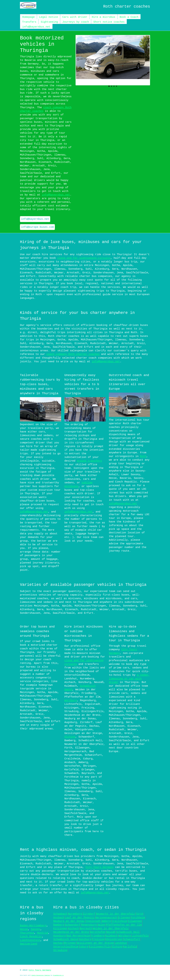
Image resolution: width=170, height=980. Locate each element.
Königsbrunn (114, 939)
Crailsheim (119, 921)
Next (147, 60)
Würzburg (71, 700)
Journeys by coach (76, 22)
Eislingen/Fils (100, 946)
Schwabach (60, 914)
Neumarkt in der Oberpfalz (115, 914)
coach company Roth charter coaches (73, 354)
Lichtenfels (140, 935)
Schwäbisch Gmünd (66, 939)
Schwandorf (73, 924)
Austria (43, 933)
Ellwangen (135, 921)
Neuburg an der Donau (69, 921)
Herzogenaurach (106, 917)
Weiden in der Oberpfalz (111, 928)
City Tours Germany (100, 867)
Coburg (84, 946)
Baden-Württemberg (33, 925)
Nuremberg (75, 914)
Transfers (29, 22)
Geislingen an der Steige (95, 943)
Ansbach (59, 917)
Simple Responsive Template (41, 975)
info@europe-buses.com (37, 227)
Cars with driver (75, 17)
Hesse (24, 929)
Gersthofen (98, 932)
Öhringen (70, 943)
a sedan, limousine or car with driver (129, 678)
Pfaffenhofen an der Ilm (124, 924)
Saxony (36, 929)
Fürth (139, 914)
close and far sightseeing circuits (84, 258)
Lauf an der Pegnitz (80, 917)
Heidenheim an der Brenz (71, 932)
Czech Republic (31, 936)
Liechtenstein (30, 940)
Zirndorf (89, 914)
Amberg (106, 921)
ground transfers (89, 461)
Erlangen (124, 917)
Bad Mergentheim (78, 935)
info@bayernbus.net (36, 27)
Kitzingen (60, 928)
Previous (78, 60)
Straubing (60, 950)
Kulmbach (111, 935)
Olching (70, 736)
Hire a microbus (103, 17)
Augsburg (60, 935)
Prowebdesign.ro (58, 975)
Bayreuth (86, 928)
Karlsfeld (130, 946)
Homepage (28, 17)
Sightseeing (49, 22)
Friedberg (98, 935)
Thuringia (27, 933)
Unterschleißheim (66, 946)
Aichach (73, 928)
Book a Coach (129, 17)
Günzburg (85, 939)
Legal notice (49, 17)
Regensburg (89, 924)
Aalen (101, 924)
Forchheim (138, 917)
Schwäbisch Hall (128, 932)
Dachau (58, 943)
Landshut (121, 943)
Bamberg (59, 924)
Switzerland (29, 943)
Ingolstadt (93, 921)
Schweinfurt (132, 939)
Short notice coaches (109, 22)
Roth (143, 456)
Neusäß (111, 932)
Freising (98, 939)
